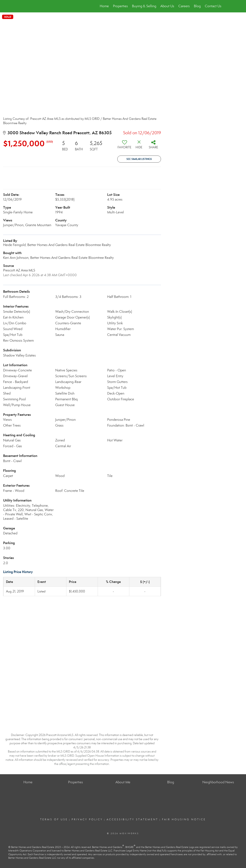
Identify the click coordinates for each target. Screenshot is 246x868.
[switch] (125, 146)
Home (104, 6)
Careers (184, 6)
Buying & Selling (144, 6)
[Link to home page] (25, 6)
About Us (167, 6)
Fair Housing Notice (184, 819)
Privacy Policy (87, 819)
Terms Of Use (54, 819)
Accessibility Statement (132, 819)
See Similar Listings (139, 159)
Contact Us (213, 6)
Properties (120, 6)
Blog (197, 6)
